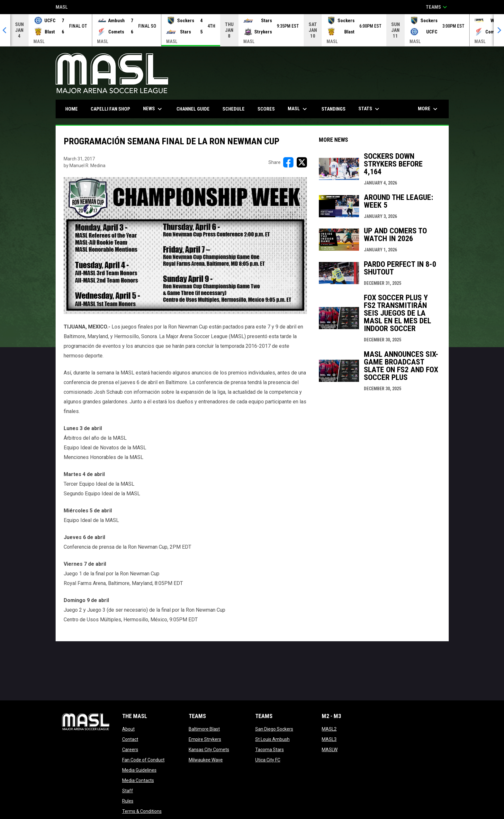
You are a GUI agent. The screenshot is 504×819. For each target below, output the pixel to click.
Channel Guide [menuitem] (193, 109)
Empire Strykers (205, 739)
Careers (130, 750)
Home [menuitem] (72, 109)
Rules (128, 801)
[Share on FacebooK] (288, 162)
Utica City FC (268, 760)
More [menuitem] (428, 109)
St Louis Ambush (272, 739)
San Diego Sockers (274, 729)
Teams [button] (437, 7)
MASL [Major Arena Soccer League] (62, 8)
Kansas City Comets (209, 750)
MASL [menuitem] (298, 109)
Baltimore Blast (204, 729)
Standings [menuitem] (333, 109)
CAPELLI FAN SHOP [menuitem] (113, 109)
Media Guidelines (139, 770)
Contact (130, 739)
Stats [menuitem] (370, 109)
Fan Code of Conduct (143, 760)
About (128, 729)
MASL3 (329, 739)
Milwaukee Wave (206, 760)
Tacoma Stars (270, 750)
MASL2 (329, 729)
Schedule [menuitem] (234, 109)
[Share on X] (302, 162)
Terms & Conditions (142, 811)
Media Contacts (138, 780)
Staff (128, 791)
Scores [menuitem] (266, 109)
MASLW (330, 750)
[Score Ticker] (252, 30)
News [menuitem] (153, 109)
